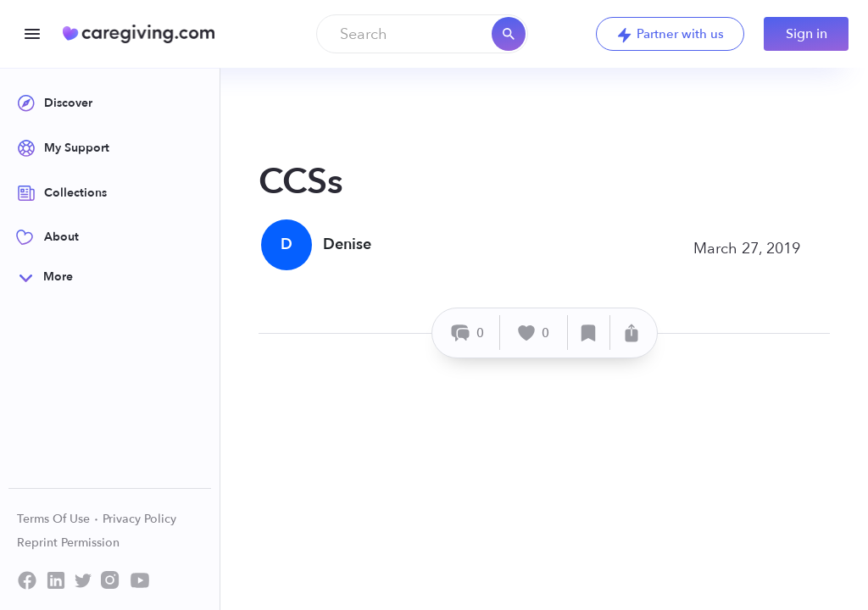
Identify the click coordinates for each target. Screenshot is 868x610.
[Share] (632, 333)
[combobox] (422, 34)
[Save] (589, 333)
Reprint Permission (68, 543)
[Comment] (468, 333)
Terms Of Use (58, 519)
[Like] (534, 333)
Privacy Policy (139, 519)
